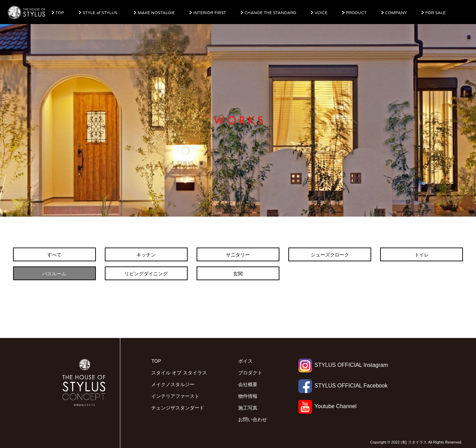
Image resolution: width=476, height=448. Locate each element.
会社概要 (248, 384)
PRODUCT (356, 13)
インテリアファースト (175, 396)
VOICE (321, 13)
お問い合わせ (253, 419)
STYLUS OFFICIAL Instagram (343, 365)
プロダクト (250, 373)
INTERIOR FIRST (210, 13)
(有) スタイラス (414, 442)
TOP (60, 13)
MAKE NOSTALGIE (156, 13)
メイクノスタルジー (173, 384)
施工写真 (248, 408)
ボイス (245, 361)
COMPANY (396, 13)
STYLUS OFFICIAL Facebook (343, 386)
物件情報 (248, 396)
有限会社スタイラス (27, 13)
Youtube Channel (327, 406)
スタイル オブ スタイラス (179, 373)
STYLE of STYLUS (100, 13)
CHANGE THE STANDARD (270, 13)
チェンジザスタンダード (178, 408)
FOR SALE (436, 13)
